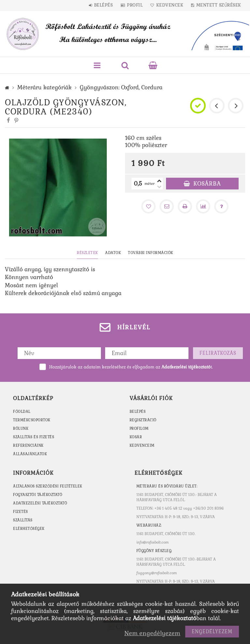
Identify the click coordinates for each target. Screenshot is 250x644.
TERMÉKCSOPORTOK (32, 420)
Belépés (103, 5)
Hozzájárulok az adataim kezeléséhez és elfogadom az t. (131, 367)
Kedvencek (173, 5)
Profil (136, 5)
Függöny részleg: (155, 551)
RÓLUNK (21, 428)
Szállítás (23, 520)
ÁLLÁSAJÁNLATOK (30, 454)
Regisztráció (143, 420)
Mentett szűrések (224, 5)
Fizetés (21, 512)
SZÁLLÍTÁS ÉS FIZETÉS (34, 437)
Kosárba (207, 184)
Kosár (136, 437)
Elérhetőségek (29, 529)
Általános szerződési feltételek (49, 486)
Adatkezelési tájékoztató (41, 503)
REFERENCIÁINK (29, 445)
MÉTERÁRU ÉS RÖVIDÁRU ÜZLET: (167, 486)
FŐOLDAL (22, 412)
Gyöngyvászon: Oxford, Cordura (121, 87)
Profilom (139, 428)
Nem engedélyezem (152, 633)
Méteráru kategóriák (44, 87)
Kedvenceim (142, 445)
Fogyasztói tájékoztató (38, 495)
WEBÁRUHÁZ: (149, 525)
